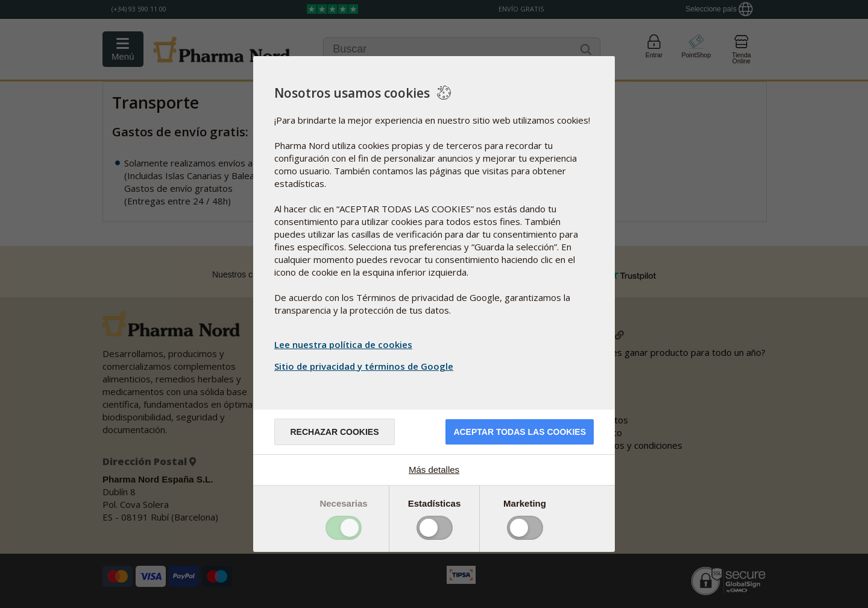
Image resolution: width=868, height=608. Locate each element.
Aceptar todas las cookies (520, 432)
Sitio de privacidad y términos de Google (365, 366)
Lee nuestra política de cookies (343, 344)
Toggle (344, 528)
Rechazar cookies (334, 432)
